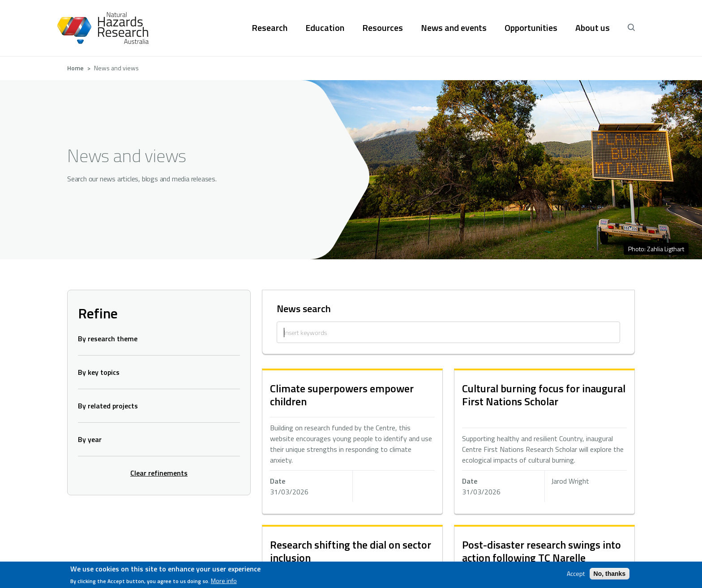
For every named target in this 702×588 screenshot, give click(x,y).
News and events (454, 28)
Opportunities (531, 28)
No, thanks (610, 574)
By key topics (99, 372)
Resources (383, 28)
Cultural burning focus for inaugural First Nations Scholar (544, 395)
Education (325, 28)
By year (90, 439)
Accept (576, 574)
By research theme (108, 339)
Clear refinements (159, 473)
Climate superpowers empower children (342, 395)
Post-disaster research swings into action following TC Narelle (541, 551)
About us (593, 28)
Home (75, 68)
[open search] (631, 28)
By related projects (108, 406)
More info (224, 581)
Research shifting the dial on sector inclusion (351, 551)
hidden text (352, 442)
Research (270, 28)
